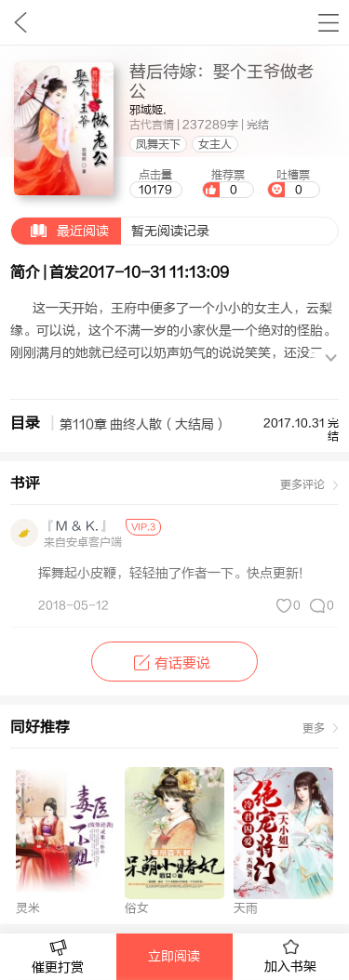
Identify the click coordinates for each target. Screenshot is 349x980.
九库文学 (20, 22)
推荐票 (228, 183)
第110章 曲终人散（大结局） (143, 425)
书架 (328, 22)
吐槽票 (293, 183)
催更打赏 (58, 957)
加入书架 (291, 957)
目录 (25, 423)
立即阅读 (174, 957)
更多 (314, 728)
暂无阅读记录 (110, 231)
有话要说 (174, 663)
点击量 (155, 183)
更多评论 (302, 484)
